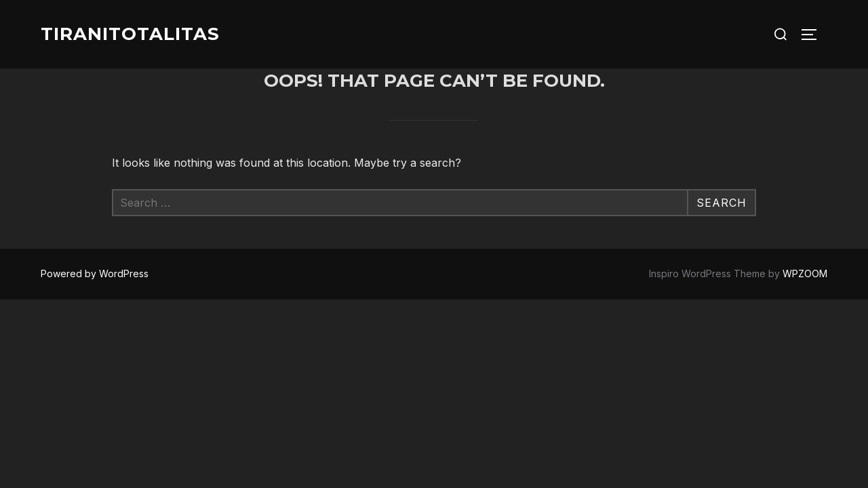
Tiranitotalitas (130, 34)
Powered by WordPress (95, 273)
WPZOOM (805, 273)
